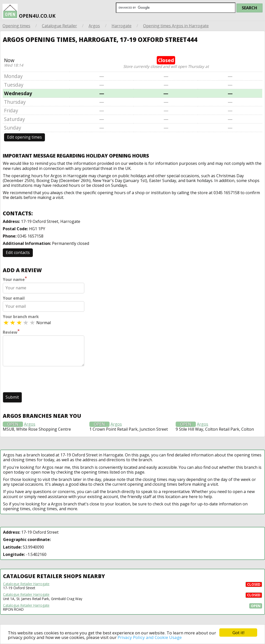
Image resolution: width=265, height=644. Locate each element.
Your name (15, 279)
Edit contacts (18, 252)
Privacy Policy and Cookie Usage (150, 637)
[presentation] (41, 380)
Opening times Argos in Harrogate (176, 26)
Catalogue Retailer (59, 26)
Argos (94, 26)
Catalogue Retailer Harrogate (26, 584)
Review (11, 332)
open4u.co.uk (29, 10)
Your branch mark (21, 317)
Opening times (16, 26)
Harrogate (122, 26)
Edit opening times (24, 137)
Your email (14, 298)
